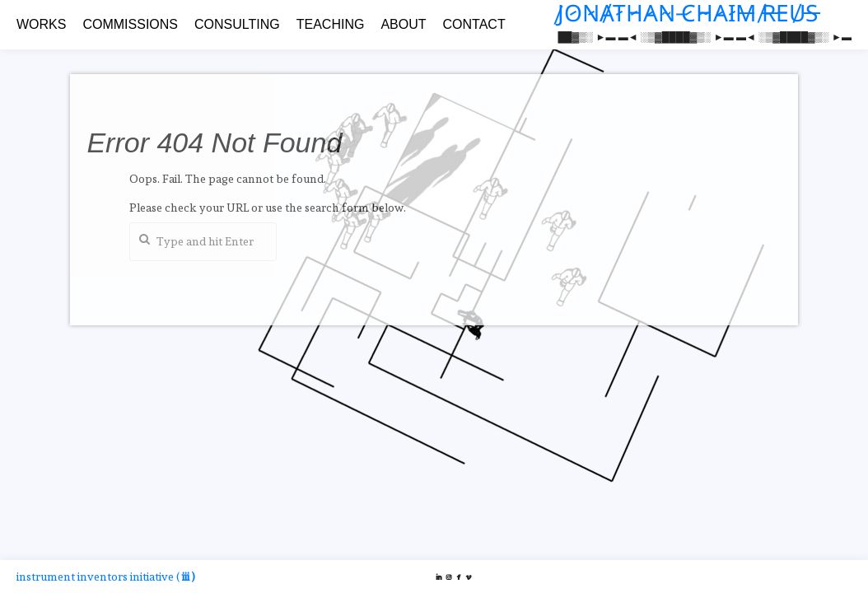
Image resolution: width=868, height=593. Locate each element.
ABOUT (403, 24)
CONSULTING (237, 24)
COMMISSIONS (130, 24)
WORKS (41, 24)
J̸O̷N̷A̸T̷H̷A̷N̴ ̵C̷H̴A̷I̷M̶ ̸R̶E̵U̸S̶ (688, 14)
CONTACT (474, 24)
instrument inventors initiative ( (106, 577)
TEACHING (331, 24)
